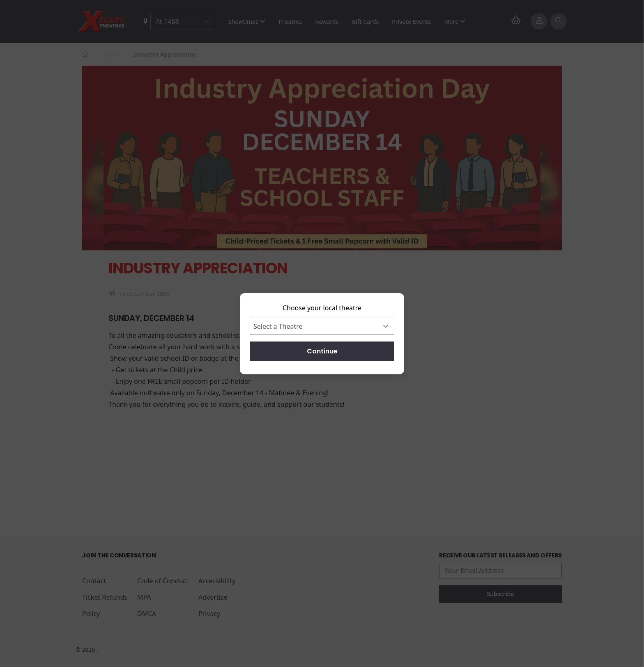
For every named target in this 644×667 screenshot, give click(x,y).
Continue (322, 351)
